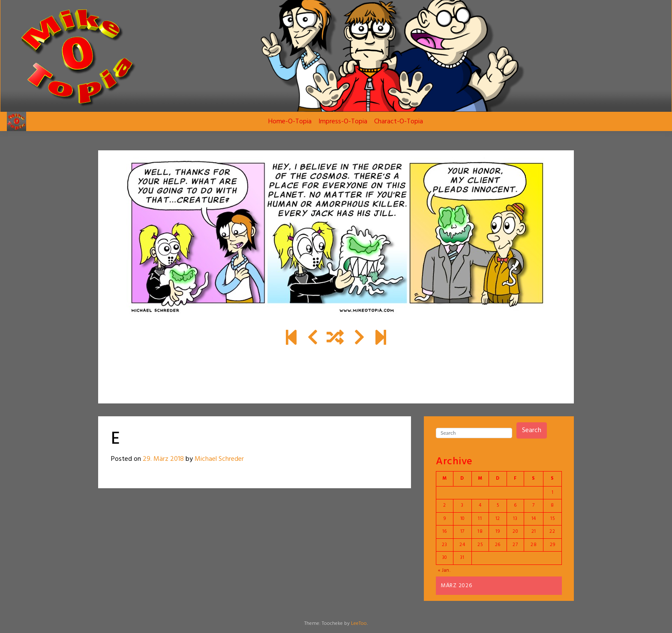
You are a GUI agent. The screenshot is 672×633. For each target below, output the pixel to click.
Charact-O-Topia (399, 122)
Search (532, 430)
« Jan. (444, 570)
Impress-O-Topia (343, 122)
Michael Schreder (219, 459)
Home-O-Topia (290, 122)
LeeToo (359, 624)
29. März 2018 (163, 459)
